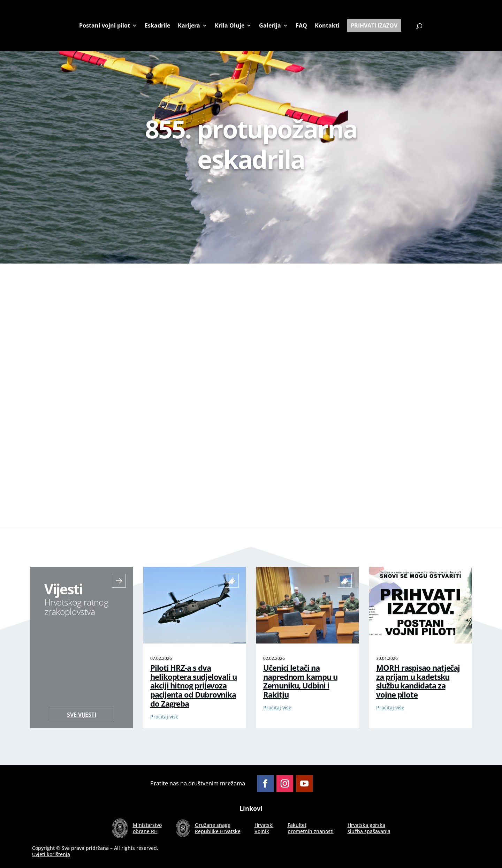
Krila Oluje (230, 26)
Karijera (189, 26)
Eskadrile (157, 26)
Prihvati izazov (374, 25)
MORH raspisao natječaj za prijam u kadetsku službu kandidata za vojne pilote (418, 681)
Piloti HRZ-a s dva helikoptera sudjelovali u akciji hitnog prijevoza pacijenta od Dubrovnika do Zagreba (193, 686)
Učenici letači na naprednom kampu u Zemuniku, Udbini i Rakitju (300, 681)
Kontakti (327, 26)
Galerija (270, 26)
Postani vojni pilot (105, 26)
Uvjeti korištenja (51, 854)
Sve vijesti (82, 715)
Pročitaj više (164, 717)
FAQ (301, 26)
